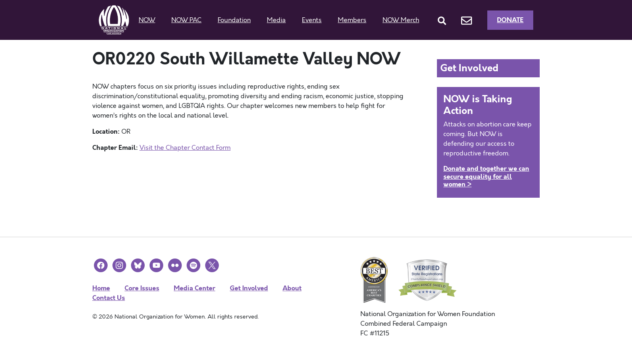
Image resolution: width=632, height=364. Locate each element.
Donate (510, 20)
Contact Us (109, 298)
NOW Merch (401, 20)
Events (312, 20)
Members (352, 20)
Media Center (194, 288)
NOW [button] (147, 20)
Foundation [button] (234, 20)
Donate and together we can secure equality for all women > (486, 176)
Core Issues (142, 288)
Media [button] (276, 20)
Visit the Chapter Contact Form (185, 148)
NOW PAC (186, 20)
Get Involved (249, 288)
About (292, 288)
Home (101, 288)
